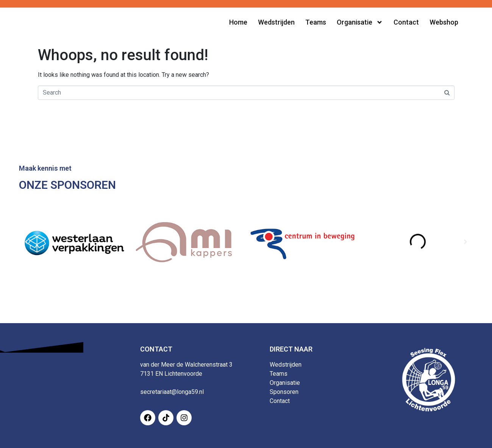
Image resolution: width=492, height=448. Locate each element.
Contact (280, 401)
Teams (279, 374)
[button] (27, 242)
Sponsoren (284, 392)
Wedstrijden (286, 365)
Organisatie (285, 383)
